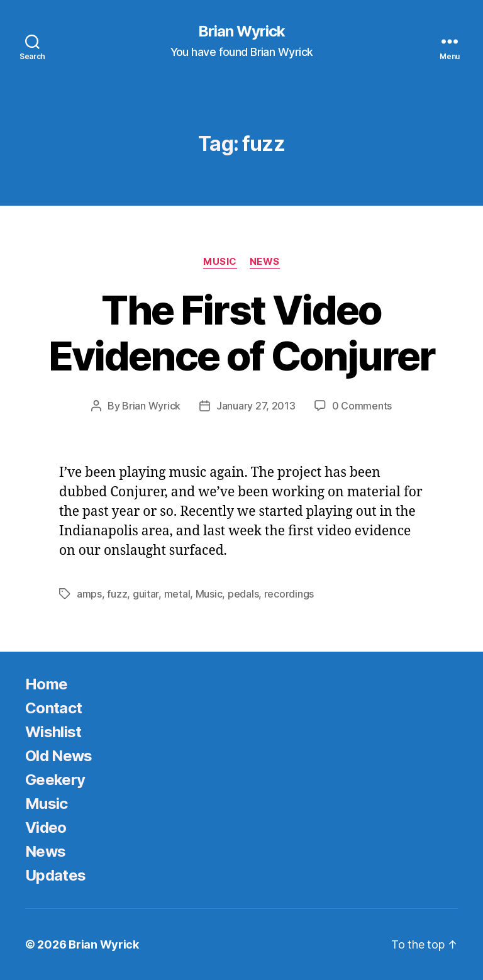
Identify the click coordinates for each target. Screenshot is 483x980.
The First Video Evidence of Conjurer (242, 333)
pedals (243, 594)
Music (220, 262)
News (265, 262)
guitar (146, 594)
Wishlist (53, 732)
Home (46, 684)
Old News (59, 756)
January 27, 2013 (256, 406)
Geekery (55, 780)
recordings (289, 594)
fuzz (117, 594)
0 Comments (362, 406)
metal (177, 594)
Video (46, 827)
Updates (55, 875)
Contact (53, 708)
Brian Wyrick (241, 31)
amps (89, 594)
